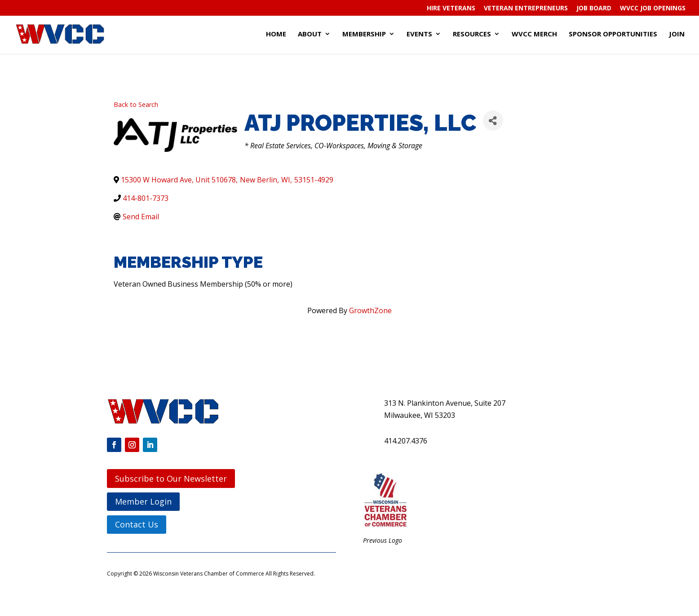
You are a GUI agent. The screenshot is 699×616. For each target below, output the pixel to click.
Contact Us (137, 524)
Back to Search (136, 104)
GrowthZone (370, 310)
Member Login (143, 501)
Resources (472, 34)
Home (276, 34)
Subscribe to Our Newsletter (171, 479)
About (310, 34)
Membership (364, 34)
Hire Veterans (451, 9)
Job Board (594, 9)
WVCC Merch (534, 34)
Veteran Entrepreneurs (526, 9)
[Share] (493, 121)
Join (677, 34)
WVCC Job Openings (653, 9)
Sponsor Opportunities (613, 34)
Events (419, 34)
